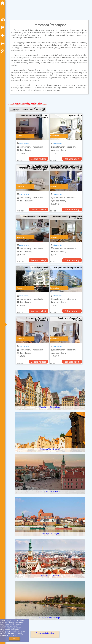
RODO (13, 635)
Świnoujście (21, 136)
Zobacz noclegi (38, 159)
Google (11, 622)
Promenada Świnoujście (45, 633)
